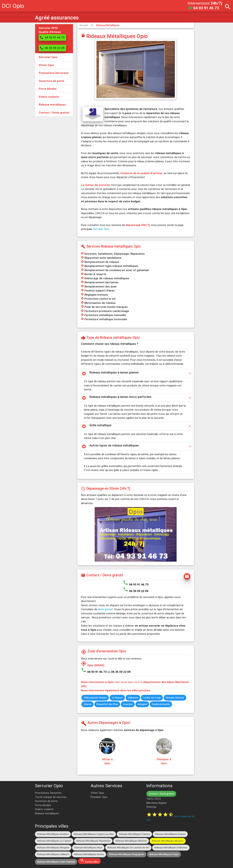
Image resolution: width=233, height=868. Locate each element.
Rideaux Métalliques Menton (131, 841)
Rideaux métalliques (47, 813)
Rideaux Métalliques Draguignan (127, 854)
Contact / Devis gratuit (161, 794)
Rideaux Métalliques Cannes (134, 834)
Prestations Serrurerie (48, 793)
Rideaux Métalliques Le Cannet (54, 841)
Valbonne (133, 698)
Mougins (142, 704)
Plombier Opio (99, 797)
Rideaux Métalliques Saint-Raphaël (56, 862)
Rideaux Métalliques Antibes (53, 834)
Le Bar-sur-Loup (152, 698)
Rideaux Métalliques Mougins (53, 848)
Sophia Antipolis (161, 704)
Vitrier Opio (97, 793)
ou (119, 672)
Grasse (87, 704)
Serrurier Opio (101, 229)
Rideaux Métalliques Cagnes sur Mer (94, 834)
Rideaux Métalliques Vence (89, 854)
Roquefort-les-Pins (107, 704)
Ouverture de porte (46, 801)
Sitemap (151, 807)
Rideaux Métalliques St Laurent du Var (128, 848)
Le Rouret (117, 698)
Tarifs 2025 (154, 799)
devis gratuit (105, 609)
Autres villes (89, 861)
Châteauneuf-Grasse (95, 698)
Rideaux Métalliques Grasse (170, 834)
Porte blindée (43, 805)
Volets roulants (44, 809)
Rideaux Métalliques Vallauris (53, 854)
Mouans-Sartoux (175, 698)
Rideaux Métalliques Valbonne (171, 848)
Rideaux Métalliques (108, 25)
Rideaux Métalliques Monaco (168, 841)
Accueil (83, 25)
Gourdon (128, 704)
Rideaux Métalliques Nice (88, 848)
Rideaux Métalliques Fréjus (164, 854)
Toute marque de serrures (51, 797)
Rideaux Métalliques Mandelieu (93, 841)
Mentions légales (157, 803)
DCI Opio (13, 6)
